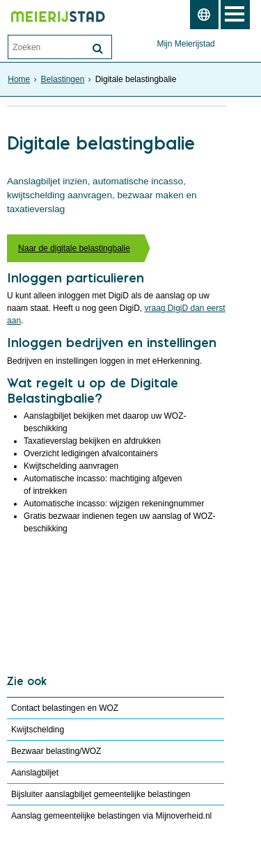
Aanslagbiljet (35, 773)
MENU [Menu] (235, 15)
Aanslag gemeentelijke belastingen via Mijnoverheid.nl (111, 816)
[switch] (204, 15)
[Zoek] (97, 48)
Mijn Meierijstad (185, 44)
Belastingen (63, 79)
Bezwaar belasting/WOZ (56, 751)
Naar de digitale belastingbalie (74, 248)
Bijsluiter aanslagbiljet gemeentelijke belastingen (101, 794)
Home (19, 79)
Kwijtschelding (38, 730)
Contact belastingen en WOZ (65, 708)
